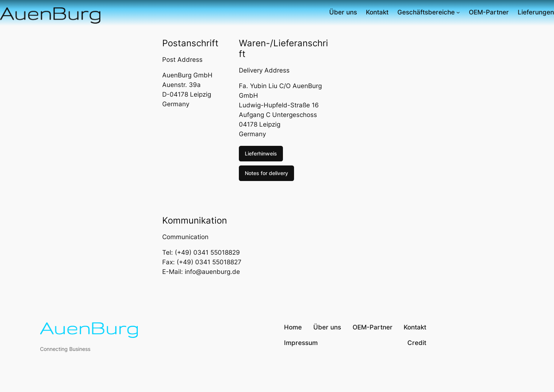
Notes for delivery (266, 173)
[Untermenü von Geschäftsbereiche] (458, 12)
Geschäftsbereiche (426, 12)
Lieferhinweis (261, 153)
